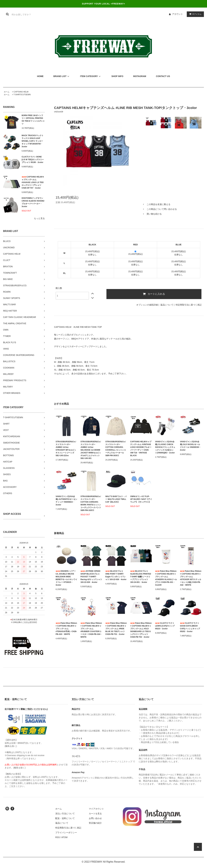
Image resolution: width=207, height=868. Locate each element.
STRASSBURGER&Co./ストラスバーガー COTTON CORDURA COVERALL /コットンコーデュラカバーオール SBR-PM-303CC (116, 449)
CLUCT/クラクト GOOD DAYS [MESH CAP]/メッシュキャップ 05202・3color (190, 627)
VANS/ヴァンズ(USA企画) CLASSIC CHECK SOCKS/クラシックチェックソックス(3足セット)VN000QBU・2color (165, 447)
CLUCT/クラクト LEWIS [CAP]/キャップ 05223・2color (165, 626)
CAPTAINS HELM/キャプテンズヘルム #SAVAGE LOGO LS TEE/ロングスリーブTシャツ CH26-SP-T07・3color (33, 182)
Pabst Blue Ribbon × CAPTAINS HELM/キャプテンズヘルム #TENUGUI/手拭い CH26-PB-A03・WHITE (66, 629)
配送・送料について (65, 818)
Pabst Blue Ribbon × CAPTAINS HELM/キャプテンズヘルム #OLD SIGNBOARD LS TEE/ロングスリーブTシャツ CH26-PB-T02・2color (141, 630)
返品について (167, 305)
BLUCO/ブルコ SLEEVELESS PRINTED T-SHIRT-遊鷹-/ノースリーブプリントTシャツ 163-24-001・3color (141, 577)
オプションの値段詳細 (147, 305)
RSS (58, 837)
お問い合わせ (95, 818)
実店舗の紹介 (95, 823)
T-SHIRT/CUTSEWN (22, 95)
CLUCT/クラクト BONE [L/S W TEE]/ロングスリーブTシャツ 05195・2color (33, 160)
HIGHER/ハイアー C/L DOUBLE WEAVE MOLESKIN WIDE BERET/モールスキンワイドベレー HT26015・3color (66, 578)
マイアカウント (96, 809)
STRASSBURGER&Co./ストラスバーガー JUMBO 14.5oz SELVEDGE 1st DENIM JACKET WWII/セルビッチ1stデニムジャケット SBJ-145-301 (91, 450)
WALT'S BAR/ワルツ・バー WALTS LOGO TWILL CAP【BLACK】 (116, 499)
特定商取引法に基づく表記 (189, 305)
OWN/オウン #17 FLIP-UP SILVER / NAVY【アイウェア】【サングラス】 (141, 499)
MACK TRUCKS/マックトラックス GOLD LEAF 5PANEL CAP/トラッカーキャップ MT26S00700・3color (33, 141)
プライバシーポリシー (66, 833)
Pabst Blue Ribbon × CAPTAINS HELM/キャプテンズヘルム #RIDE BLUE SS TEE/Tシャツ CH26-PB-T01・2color (116, 629)
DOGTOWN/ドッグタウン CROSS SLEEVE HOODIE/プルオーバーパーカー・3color (33, 202)
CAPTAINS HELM (21, 92)
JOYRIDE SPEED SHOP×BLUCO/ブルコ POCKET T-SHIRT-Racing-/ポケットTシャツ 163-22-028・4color (91, 577)
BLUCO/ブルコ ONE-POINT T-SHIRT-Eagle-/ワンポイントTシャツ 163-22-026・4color (116, 575)
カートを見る (95, 814)
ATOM (64, 837)
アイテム (195, 14)
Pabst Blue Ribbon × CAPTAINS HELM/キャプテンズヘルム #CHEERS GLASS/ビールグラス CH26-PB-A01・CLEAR (166, 578)
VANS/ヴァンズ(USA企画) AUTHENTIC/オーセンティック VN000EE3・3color (66, 501)
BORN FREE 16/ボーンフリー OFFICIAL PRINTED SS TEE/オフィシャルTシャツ (33, 120)
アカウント (177, 14)
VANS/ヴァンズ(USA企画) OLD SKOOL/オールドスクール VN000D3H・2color (190, 446)
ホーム (7, 92)
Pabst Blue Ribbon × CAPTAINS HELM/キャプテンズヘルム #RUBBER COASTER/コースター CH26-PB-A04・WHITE (91, 630)
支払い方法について (65, 814)
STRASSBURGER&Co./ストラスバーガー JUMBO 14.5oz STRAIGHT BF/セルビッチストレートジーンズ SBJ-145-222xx (66, 449)
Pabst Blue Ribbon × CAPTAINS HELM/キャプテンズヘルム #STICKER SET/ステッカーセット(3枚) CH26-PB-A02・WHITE (191, 578)
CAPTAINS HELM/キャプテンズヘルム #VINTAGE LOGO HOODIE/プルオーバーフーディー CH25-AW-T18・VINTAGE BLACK (141, 449)
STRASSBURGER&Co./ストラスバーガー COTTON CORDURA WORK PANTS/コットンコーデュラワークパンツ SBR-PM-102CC (91, 503)
